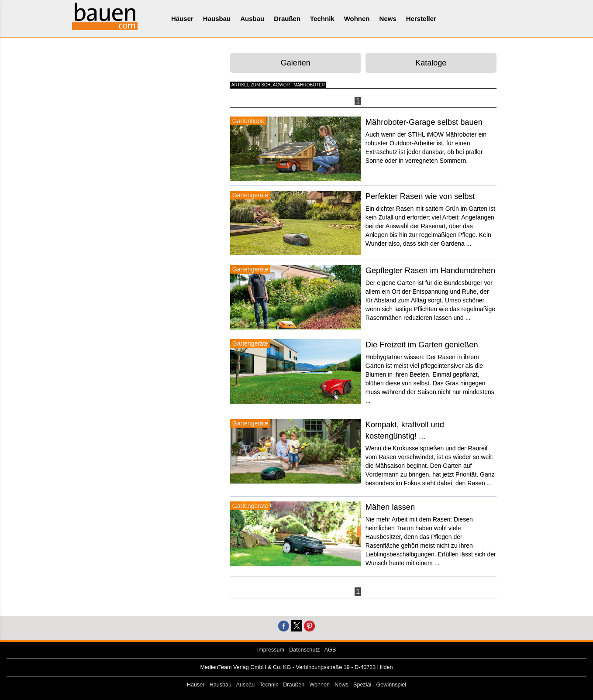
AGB (330, 650)
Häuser (182, 19)
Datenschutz (304, 650)
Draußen (287, 19)
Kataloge (431, 63)
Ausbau (252, 19)
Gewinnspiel (391, 685)
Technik (322, 19)
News (388, 19)
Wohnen (357, 19)
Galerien (296, 63)
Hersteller (421, 19)
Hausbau (217, 19)
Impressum (271, 650)
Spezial (362, 685)
